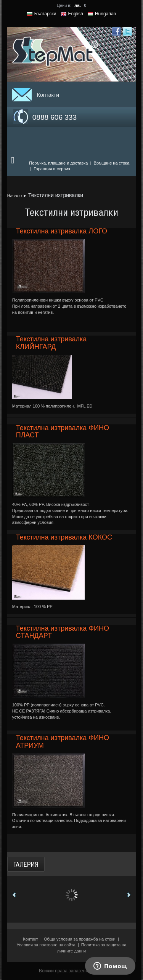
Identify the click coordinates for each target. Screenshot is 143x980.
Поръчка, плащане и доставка (58, 163)
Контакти (48, 95)
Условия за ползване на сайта (46, 945)
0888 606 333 (55, 117)
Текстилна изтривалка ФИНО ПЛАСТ (63, 432)
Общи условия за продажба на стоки (80, 939)
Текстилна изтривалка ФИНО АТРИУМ (63, 742)
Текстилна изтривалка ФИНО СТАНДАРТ (63, 632)
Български (45, 14)
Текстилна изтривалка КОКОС (64, 537)
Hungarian (105, 14)
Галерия (26, 864)
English (76, 14)
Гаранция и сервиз (52, 169)
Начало (14, 196)
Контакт (31, 939)
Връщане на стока (112, 163)
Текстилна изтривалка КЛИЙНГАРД (51, 343)
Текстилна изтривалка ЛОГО (62, 231)
